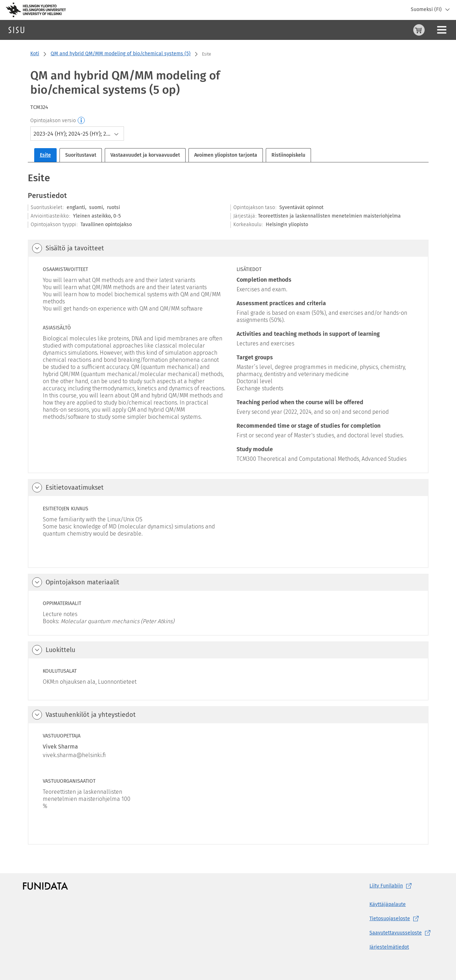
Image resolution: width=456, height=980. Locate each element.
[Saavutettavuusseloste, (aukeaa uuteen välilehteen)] (401, 933)
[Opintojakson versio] (82, 121)
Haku (48, 30)
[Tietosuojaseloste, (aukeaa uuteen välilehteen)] (401, 919)
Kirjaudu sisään (433, 30)
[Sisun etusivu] (16, 30)
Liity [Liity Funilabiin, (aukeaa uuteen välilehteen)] (392, 886)
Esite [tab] (45, 155)
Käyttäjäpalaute (388, 904)
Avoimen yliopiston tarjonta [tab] (226, 155)
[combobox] (77, 134)
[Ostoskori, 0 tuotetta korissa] (384, 30)
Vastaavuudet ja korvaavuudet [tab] (145, 155)
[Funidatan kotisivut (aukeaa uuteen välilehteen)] (45, 886)
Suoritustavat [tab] (81, 155)
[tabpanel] (228, 508)
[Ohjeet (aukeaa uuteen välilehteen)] (401, 30)
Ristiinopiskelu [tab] (288, 155)
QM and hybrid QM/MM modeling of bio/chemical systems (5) (121, 54)
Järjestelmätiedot (389, 947)
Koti (35, 54)
